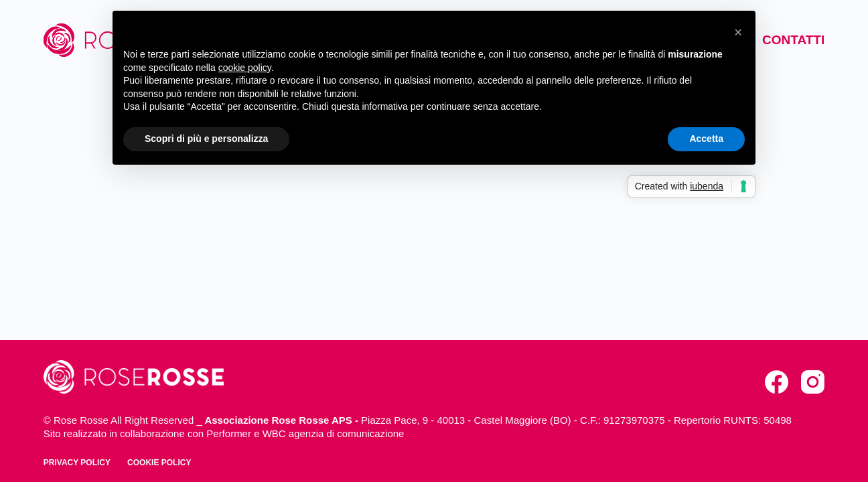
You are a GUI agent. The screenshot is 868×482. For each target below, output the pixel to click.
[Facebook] (777, 382)
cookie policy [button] (245, 68)
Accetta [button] (706, 139)
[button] (738, 32)
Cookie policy (159, 463)
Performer (229, 433)
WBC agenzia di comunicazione (334, 433)
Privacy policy (77, 463)
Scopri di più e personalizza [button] (206, 139)
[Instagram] (813, 382)
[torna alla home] (134, 377)
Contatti (793, 40)
